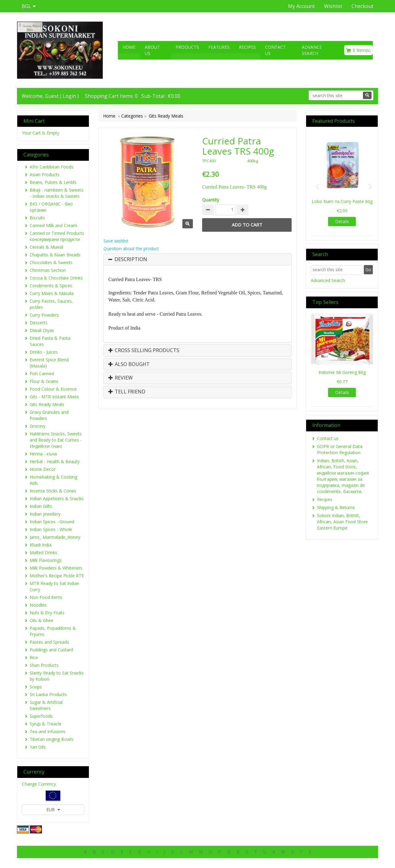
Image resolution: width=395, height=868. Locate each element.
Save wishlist (116, 241)
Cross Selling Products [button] (144, 351)
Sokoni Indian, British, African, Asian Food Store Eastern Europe (342, 522)
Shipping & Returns (336, 507)
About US (152, 50)
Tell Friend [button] (127, 392)
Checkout (362, 6)
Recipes (247, 47)
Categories (133, 116)
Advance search (312, 50)
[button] (315, 183)
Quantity (211, 200)
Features (219, 47)
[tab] (197, 260)
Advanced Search (328, 280)
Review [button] (121, 378)
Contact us (275, 50)
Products (187, 47)
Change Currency (39, 784)
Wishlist (333, 6)
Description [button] (131, 260)
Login (69, 96)
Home (129, 47)
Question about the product (131, 249)
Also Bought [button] (129, 364)
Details (342, 221)
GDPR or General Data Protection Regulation (340, 449)
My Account (301, 6)
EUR (53, 810)
